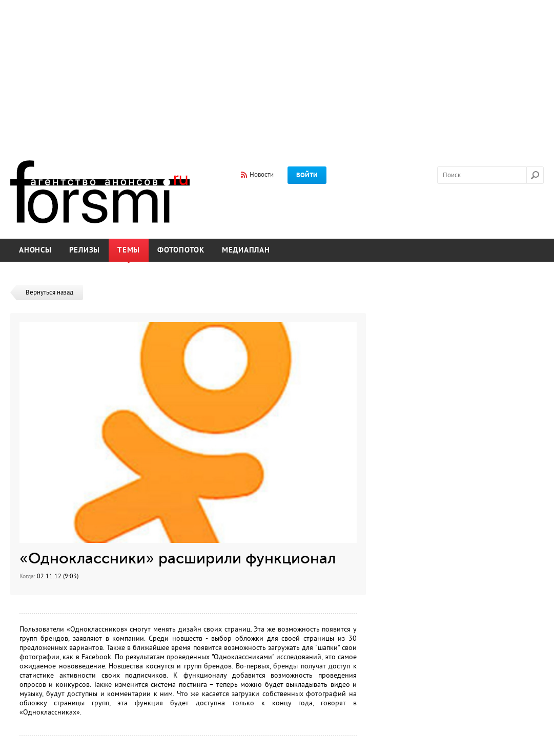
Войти (307, 175)
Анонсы (35, 250)
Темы (129, 250)
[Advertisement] (277, 73)
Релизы (85, 250)
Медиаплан (246, 250)
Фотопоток (181, 250)
